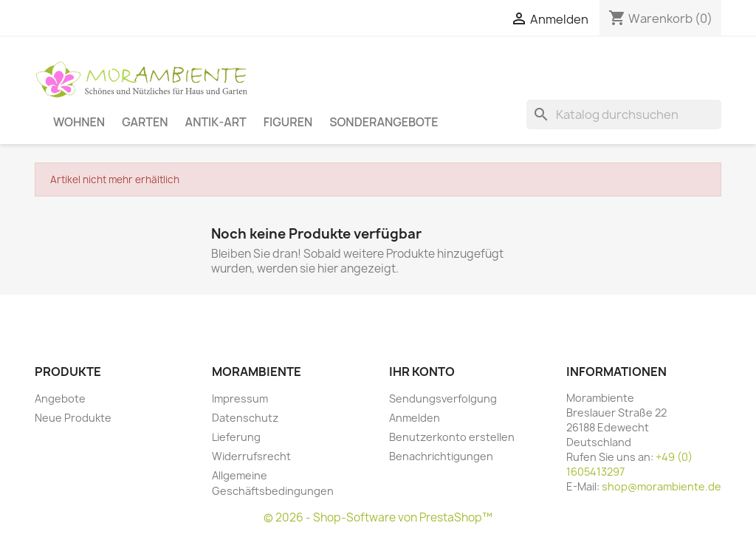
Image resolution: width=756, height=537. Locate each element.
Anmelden (415, 418)
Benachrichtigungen (441, 456)
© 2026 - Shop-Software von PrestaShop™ (378, 517)
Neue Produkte (73, 418)
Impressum (240, 399)
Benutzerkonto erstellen (452, 437)
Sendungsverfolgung (443, 399)
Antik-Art (216, 122)
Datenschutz (245, 418)
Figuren (288, 122)
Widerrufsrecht (251, 456)
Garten (145, 122)
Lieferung (236, 437)
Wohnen (79, 122)
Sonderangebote (384, 122)
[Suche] (624, 114)
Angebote (60, 399)
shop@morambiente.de (661, 486)
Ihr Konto (422, 372)
